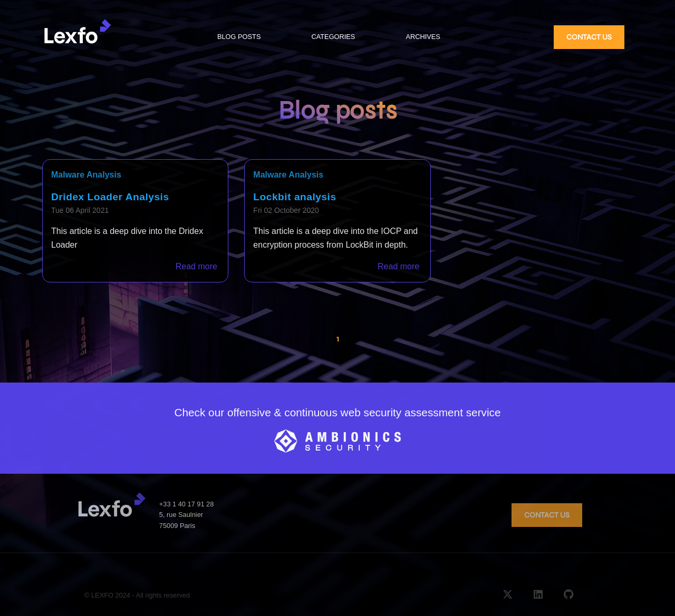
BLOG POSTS (239, 37)
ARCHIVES (423, 37)
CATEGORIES (333, 37)
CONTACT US (589, 37)
